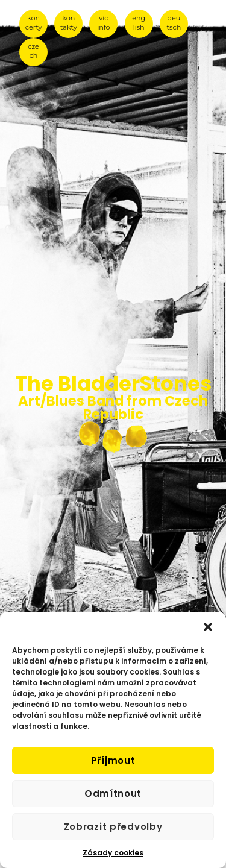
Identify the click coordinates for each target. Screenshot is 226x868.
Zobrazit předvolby (113, 827)
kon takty (69, 23)
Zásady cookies (113, 853)
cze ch (33, 51)
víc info (103, 23)
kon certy (34, 23)
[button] (208, 627)
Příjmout (113, 760)
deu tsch (174, 23)
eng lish (139, 23)
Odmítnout (113, 794)
